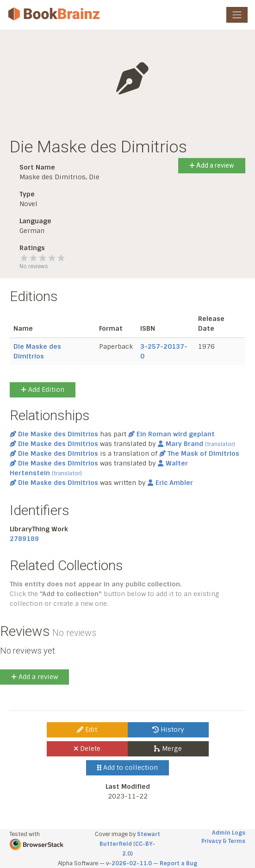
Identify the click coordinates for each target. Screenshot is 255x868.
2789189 (24, 539)
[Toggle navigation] (237, 15)
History (168, 730)
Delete (87, 748)
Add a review (212, 165)
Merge (168, 748)
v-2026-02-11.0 (129, 863)
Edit (87, 730)
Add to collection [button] (127, 767)
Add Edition (43, 390)
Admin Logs (229, 833)
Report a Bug (178, 863)
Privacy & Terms (223, 841)
